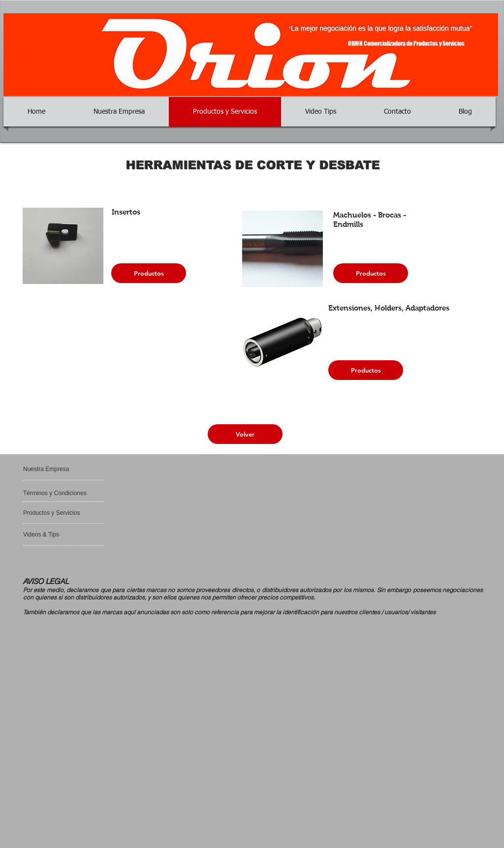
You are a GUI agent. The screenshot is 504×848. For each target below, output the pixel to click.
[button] (63, 246)
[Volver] (245, 434)
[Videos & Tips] (49, 534)
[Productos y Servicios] (53, 513)
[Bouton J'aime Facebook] (53, 557)
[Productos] (149, 273)
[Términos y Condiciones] (56, 493)
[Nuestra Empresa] (61, 469)
